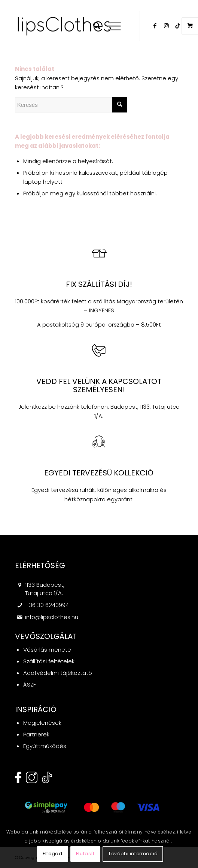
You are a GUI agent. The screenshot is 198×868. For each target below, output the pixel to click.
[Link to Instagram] (166, 26)
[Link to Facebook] (155, 26)
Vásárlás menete (47, 650)
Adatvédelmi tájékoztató (58, 673)
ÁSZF (30, 684)
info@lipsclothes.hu (52, 617)
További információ (133, 854)
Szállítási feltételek (49, 661)
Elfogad (52, 854)
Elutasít (85, 854)
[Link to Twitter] (177, 26)
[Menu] (111, 26)
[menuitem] (93, 26)
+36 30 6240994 (47, 605)
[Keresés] (93, 26)
